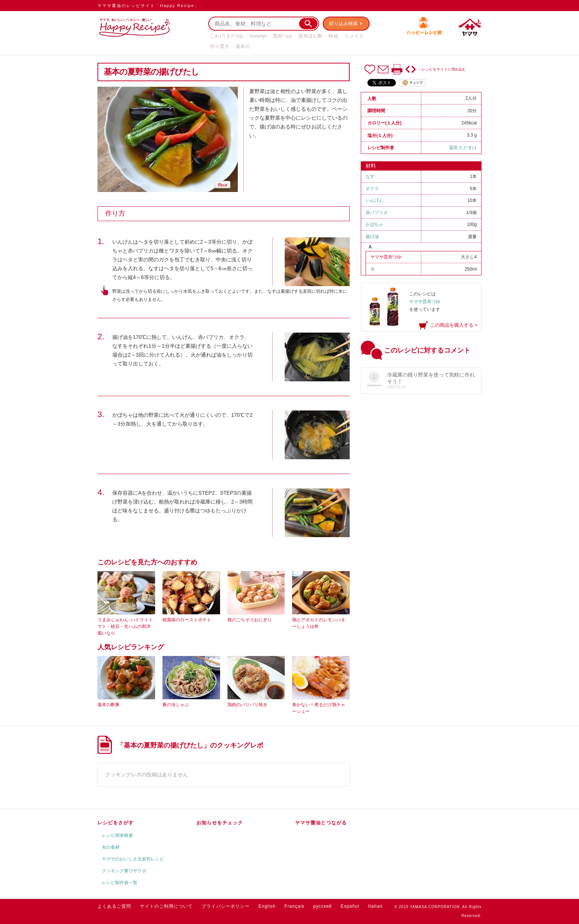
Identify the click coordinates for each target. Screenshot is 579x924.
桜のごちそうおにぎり (250, 620)
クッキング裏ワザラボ (124, 871)
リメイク (354, 36)
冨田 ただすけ (463, 148)
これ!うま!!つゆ (227, 36)
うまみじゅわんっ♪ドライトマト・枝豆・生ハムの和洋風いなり (125, 626)
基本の (243, 46)
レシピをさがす (116, 823)
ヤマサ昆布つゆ (386, 257)
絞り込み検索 (343, 23)
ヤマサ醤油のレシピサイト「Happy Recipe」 (148, 6)
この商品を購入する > (454, 325)
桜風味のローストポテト (187, 620)
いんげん (374, 200)
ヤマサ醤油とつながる (321, 823)
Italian (375, 906)
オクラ (372, 189)
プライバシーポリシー (226, 906)
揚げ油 (372, 237)
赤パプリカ (377, 213)
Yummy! (258, 36)
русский (322, 906)
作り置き (220, 46)
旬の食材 (111, 847)
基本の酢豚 (109, 705)
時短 (333, 36)
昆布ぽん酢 (310, 36)
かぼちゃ (374, 224)
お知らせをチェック (220, 823)
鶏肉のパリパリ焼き (247, 705)
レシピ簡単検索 (117, 835)
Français (294, 906)
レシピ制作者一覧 (120, 883)
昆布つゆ (282, 36)
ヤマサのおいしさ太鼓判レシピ (133, 859)
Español (350, 906)
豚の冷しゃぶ (176, 705)
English (267, 906)
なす (370, 176)
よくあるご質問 (114, 906)
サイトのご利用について (166, 906)
